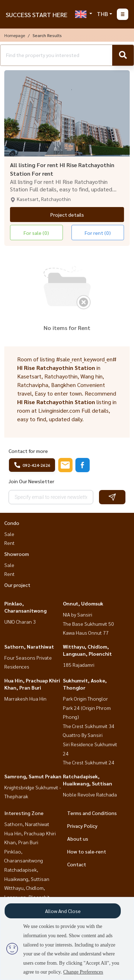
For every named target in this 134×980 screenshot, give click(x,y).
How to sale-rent (87, 851)
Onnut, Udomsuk (83, 603)
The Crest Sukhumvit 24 (89, 762)
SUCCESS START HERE (37, 14)
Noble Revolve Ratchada (90, 794)
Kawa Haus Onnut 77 (86, 633)
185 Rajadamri (79, 665)
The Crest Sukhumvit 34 (89, 726)
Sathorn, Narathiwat (29, 646)
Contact (77, 864)
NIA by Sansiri (78, 614)
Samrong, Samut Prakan (33, 776)
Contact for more (28, 451)
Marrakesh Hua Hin (25, 698)
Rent (9, 543)
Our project (17, 585)
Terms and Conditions (92, 813)
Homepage (15, 35)
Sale (9, 534)
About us (78, 839)
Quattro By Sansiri (83, 735)
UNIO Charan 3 (20, 621)
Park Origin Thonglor (85, 698)
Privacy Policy (82, 826)
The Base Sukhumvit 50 (88, 624)
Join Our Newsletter (31, 481)
